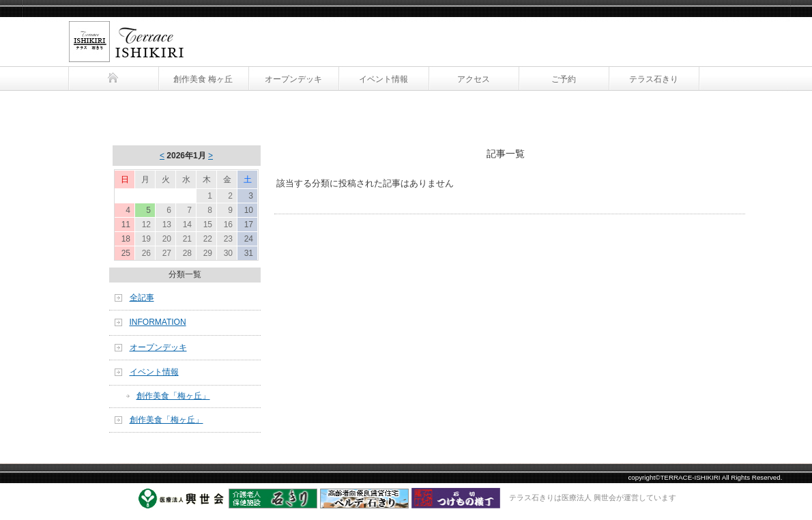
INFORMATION (158, 322)
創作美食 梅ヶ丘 (203, 79)
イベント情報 (383, 79)
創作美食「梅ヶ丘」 (173, 396)
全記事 (142, 298)
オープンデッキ (293, 79)
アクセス (474, 79)
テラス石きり (123, 32)
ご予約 (564, 79)
